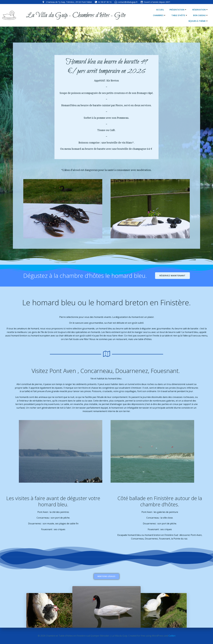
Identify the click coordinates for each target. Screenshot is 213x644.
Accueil (160, 10)
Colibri (172, 636)
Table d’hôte (180, 15)
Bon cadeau (201, 15)
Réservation (200, 10)
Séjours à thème (198, 21)
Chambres (159, 15)
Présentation (178, 10)
